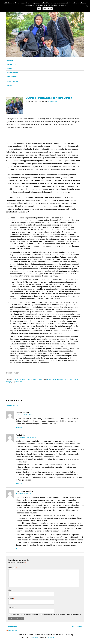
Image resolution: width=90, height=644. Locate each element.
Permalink (18, 382)
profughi (9, 382)
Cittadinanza (23, 380)
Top (21, 640)
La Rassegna (12, 77)
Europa (49, 380)
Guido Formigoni (58, 380)
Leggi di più (48, 9)
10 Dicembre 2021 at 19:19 (24, 494)
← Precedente (12, 627)
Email (11, 599)
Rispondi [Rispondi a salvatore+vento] (19, 428)
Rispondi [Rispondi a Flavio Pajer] (19, 484)
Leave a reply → (12, 405)
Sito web (12, 607)
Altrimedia (50, 637)
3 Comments (52, 101)
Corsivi (10, 69)
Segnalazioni (12, 73)
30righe (10, 61)
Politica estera (32, 380)
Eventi (10, 85)
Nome (11, 590)
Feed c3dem (13, 631)
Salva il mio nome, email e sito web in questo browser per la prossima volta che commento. (46, 614)
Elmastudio (34, 637)
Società (40, 380)
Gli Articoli (12, 64)
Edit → (34, 437)
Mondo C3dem (12, 81)
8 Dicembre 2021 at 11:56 (24, 437)
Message (12, 568)
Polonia (76, 380)
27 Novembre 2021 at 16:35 (24, 415)
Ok (39, 9)
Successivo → (78, 627)
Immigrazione (68, 380)
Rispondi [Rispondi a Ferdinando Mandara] (19, 549)
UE (13, 382)
